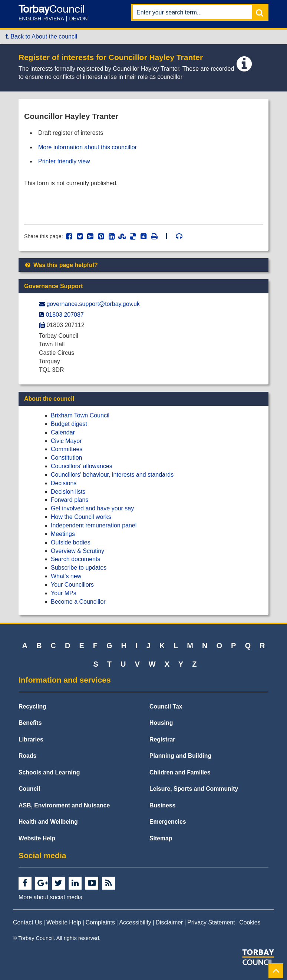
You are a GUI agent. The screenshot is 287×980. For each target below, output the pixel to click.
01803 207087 (65, 315)
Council (29, 789)
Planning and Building (180, 756)
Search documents (75, 559)
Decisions (64, 483)
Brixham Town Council (80, 415)
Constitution (67, 458)
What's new (66, 576)
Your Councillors (72, 585)
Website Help (37, 838)
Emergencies (168, 822)
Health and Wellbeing (48, 822)
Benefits (30, 723)
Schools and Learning (49, 772)
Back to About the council (41, 36)
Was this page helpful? (61, 265)
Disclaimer (169, 922)
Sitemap (161, 838)
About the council (49, 399)
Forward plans (70, 500)
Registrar (162, 739)
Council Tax (166, 706)
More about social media (50, 897)
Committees (67, 449)
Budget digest (69, 424)
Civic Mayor (66, 441)
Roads (27, 756)
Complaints (100, 922)
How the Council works (81, 517)
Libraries (31, 739)
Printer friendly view (64, 161)
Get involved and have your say (92, 508)
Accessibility (135, 922)
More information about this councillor (88, 147)
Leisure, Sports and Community (194, 789)
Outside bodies (71, 542)
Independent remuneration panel (94, 525)
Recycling (32, 706)
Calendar (63, 432)
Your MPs (64, 593)
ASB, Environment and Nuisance (64, 805)
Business (162, 805)
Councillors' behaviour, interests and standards (112, 475)
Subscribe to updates (79, 568)
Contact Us (27, 922)
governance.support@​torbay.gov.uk (93, 304)
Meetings (63, 534)
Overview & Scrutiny (77, 551)
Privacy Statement (211, 922)
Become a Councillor (78, 602)
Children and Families (180, 772)
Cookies (250, 922)
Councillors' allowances (82, 466)
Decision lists (68, 492)
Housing (161, 723)
